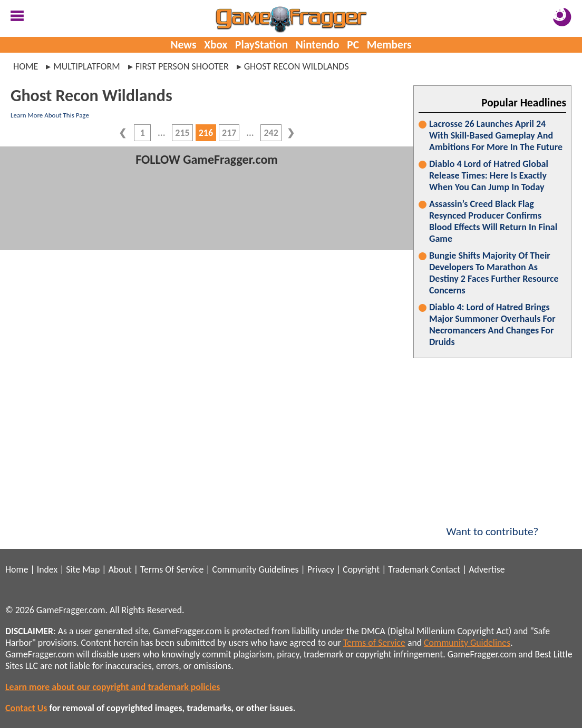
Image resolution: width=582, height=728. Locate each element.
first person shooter (182, 66)
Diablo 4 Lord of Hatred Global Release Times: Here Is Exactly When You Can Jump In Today (489, 175)
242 (271, 133)
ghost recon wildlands (297, 66)
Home (26, 66)
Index (47, 569)
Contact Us (26, 708)
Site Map (83, 569)
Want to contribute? (492, 525)
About (120, 569)
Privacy (321, 569)
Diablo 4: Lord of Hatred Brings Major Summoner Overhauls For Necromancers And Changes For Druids (492, 324)
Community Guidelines (255, 569)
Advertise (487, 569)
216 (206, 133)
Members (389, 45)
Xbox (216, 45)
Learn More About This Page (50, 115)
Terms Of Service (172, 569)
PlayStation (261, 45)
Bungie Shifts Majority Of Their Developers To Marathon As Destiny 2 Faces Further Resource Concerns (494, 273)
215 (182, 133)
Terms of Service (374, 643)
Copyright (361, 569)
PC (353, 45)
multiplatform (86, 66)
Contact (445, 569)
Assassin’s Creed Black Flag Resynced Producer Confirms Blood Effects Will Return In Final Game (493, 221)
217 (229, 133)
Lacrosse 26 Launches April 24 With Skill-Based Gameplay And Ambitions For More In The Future (496, 135)
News (183, 45)
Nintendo (318, 45)
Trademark (408, 569)
